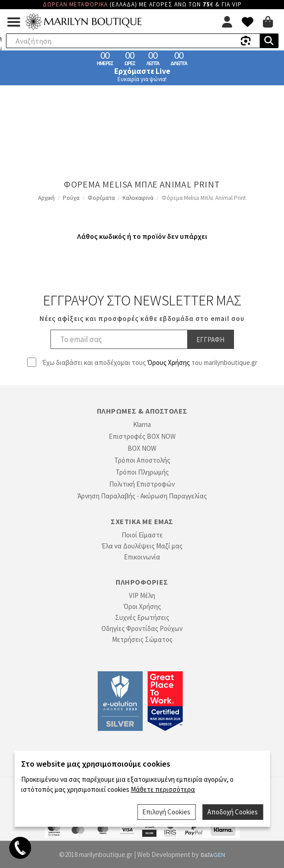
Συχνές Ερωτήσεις (142, 617)
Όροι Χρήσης (142, 606)
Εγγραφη (210, 340)
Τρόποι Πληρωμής (142, 472)
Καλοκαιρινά (138, 198)
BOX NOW (142, 448)
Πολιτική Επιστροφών (142, 484)
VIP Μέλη (142, 595)
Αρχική (46, 198)
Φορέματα (101, 198)
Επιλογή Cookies (166, 812)
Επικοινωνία (142, 557)
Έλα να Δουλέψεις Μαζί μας (142, 546)
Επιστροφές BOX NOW (142, 436)
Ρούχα (71, 198)
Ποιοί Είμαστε (142, 535)
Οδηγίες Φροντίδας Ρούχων (142, 628)
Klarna (142, 424)
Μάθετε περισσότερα (163, 789)
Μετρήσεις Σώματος (142, 639)
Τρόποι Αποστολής (142, 460)
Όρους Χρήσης (169, 362)
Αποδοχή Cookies (233, 812)
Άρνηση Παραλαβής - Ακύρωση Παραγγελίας (142, 496)
